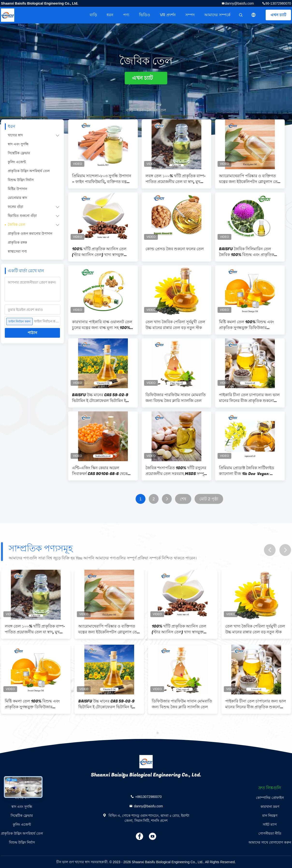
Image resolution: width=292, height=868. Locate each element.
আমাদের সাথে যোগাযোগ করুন (270, 842)
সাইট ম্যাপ (270, 824)
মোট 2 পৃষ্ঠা (209, 499)
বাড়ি (93, 15)
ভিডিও (145, 15)
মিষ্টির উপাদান (17, 189)
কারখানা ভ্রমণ (270, 807)
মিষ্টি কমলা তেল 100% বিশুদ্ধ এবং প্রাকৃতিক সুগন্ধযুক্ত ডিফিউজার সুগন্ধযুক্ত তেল (246, 325)
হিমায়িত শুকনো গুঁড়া (22, 216)
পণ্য (126, 15)
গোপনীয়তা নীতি (270, 833)
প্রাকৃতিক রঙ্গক (17, 242)
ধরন (110, 15)
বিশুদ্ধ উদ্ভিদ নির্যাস (21, 180)
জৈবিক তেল (16, 225)
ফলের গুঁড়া (15, 207)
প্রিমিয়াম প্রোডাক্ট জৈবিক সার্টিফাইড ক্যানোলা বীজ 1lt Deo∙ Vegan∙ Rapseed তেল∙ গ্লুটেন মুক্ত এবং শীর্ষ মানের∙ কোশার (247, 471)
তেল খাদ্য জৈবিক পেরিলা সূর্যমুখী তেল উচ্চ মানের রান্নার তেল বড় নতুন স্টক (175, 325)
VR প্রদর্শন (168, 15)
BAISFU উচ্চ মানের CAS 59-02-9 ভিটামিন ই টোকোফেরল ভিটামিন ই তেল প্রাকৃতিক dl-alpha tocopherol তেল (102, 398)
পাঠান (32, 333)
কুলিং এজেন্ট (17, 162)
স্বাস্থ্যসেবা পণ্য (17, 251)
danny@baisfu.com (239, 3)
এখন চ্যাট (278, 15)
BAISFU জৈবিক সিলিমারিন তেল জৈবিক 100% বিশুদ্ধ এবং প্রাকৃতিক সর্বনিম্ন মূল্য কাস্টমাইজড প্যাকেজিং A (248, 252)
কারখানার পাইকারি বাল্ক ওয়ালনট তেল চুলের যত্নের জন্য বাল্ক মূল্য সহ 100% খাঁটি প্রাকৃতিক (102, 325)
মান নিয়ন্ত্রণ (270, 816)
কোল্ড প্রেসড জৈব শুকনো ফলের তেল (175, 249)
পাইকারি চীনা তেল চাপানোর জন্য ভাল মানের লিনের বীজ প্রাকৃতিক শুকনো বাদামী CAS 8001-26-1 (249, 398)
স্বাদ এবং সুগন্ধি (18, 144)
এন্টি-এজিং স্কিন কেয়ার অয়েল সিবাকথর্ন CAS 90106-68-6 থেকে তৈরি (100, 471)
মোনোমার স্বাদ (17, 198)
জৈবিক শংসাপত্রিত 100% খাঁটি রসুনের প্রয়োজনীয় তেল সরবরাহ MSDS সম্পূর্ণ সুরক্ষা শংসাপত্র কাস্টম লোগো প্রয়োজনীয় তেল (176, 471)
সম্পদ (190, 15)
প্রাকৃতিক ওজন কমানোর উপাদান (30, 233)
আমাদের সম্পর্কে (217, 15)
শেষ (183, 499)
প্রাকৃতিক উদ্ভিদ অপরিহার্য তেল (29, 171)
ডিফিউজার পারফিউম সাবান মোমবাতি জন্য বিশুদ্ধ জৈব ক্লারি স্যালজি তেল (176, 398)
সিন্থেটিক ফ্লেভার (19, 153)
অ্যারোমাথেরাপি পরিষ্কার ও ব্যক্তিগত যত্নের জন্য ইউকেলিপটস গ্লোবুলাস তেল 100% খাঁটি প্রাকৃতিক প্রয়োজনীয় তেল (250, 179)
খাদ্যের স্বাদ (15, 135)
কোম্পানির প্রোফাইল (270, 798)
